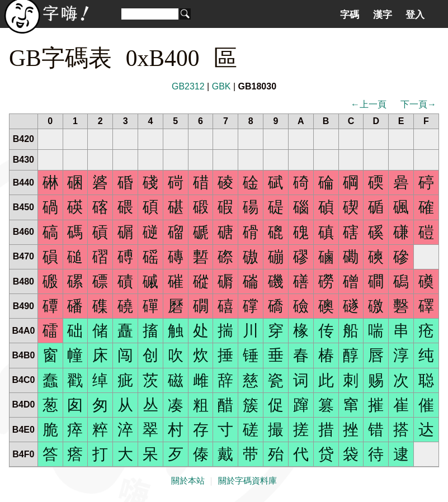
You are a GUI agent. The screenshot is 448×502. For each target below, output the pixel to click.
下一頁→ (418, 104)
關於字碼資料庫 (247, 481)
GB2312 (188, 86)
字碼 (350, 15)
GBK (221, 86)
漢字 (383, 15)
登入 (415, 15)
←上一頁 (369, 104)
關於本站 (188, 481)
